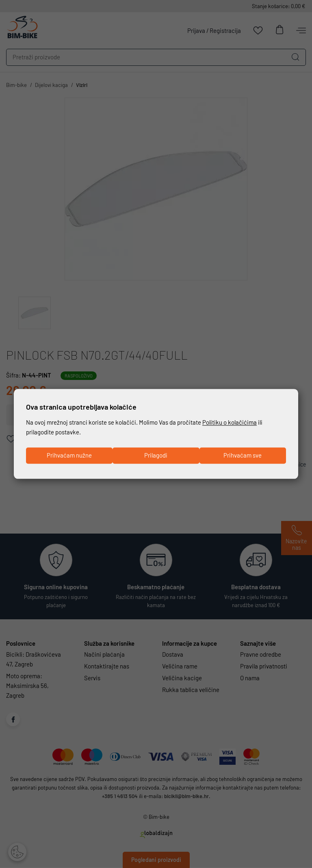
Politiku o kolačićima (230, 422)
